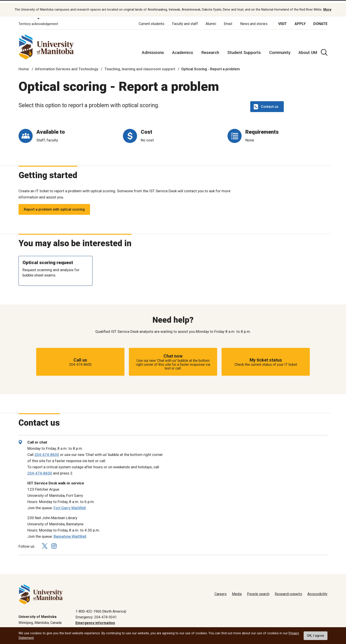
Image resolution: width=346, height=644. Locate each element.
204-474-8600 (47, 451)
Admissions (153, 49)
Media (237, 590)
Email (228, 20)
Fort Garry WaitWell (70, 504)
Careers (221, 590)
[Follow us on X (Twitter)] (45, 542)
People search (258, 590)
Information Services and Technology (67, 65)
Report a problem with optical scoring (54, 205)
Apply (300, 20)
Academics (183, 49)
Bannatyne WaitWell (70, 532)
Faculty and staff (185, 20)
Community (280, 49)
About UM (308, 49)
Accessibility (317, 590)
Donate (320, 20)
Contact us (266, 103)
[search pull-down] (324, 48)
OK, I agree (316, 636)
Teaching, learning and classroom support (140, 65)
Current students (152, 20)
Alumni (211, 20)
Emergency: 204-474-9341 (96, 613)
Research (210, 49)
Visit (283, 20)
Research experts (288, 590)
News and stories (254, 20)
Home (24, 65)
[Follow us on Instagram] (54, 542)
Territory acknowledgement (38, 20)
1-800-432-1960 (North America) (101, 607)
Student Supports (244, 49)
